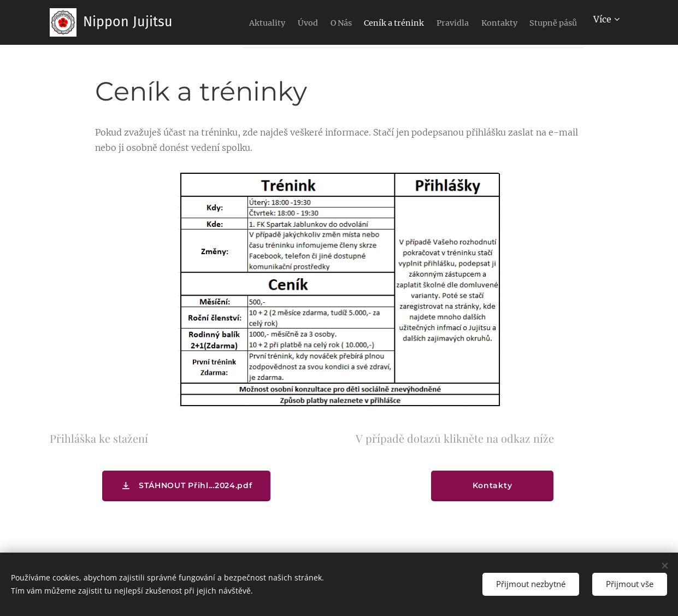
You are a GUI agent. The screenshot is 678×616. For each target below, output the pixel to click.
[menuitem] (265, 22)
